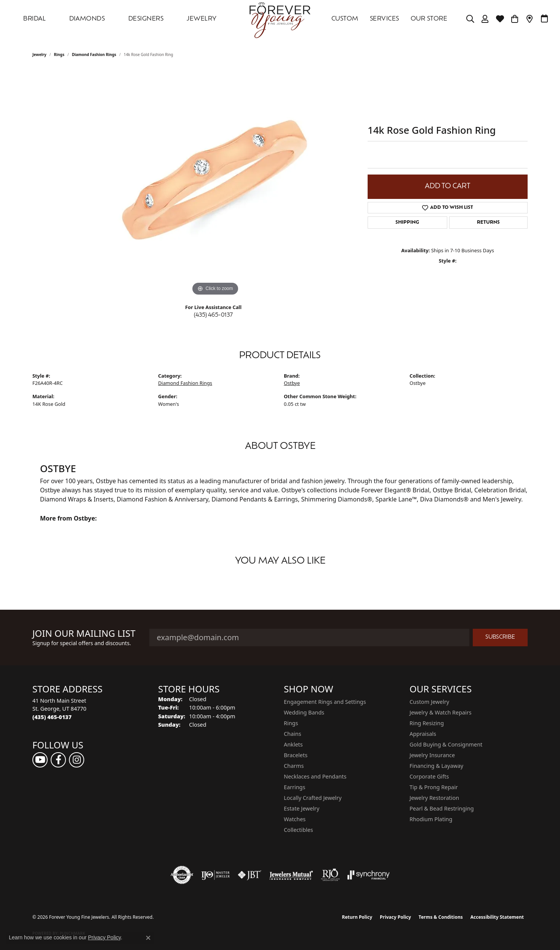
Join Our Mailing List (84, 634)
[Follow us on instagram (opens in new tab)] (77, 760)
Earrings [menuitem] (294, 787)
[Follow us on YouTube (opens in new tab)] (40, 760)
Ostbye (292, 383)
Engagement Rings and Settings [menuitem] (325, 702)
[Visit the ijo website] (215, 875)
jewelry (39, 54)
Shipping (407, 223)
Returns (488, 223)
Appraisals (423, 734)
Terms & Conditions (441, 917)
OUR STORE (429, 19)
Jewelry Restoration (434, 798)
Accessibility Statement (497, 917)
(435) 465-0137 (213, 315)
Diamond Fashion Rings (94, 54)
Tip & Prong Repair (434, 787)
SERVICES (385, 19)
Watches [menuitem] (295, 819)
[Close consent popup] (148, 938)
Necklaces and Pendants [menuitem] (315, 776)
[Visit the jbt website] (250, 875)
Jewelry (202, 19)
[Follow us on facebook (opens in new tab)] (58, 760)
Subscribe (500, 637)
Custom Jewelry (429, 702)
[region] (215, 183)
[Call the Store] (52, 717)
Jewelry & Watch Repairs (441, 712)
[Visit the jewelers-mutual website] (291, 875)
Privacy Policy (395, 917)
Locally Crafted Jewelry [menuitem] (313, 798)
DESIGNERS (146, 19)
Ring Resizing (427, 723)
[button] (470, 19)
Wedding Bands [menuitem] (304, 712)
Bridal (34, 19)
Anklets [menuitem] (293, 744)
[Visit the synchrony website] (369, 875)
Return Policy (357, 917)
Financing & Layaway (436, 766)
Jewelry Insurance (432, 755)
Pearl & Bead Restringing (442, 808)
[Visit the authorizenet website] (182, 875)
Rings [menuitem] (291, 723)
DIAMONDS (87, 19)
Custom (345, 19)
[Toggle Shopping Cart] (515, 19)
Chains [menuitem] (293, 734)
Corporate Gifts (429, 776)
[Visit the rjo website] (330, 875)
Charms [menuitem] (294, 766)
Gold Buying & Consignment (446, 744)
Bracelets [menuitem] (296, 755)
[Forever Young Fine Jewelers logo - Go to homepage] (280, 19)
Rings (59, 54)
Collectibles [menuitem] (298, 830)
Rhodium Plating (431, 819)
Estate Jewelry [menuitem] (302, 808)
